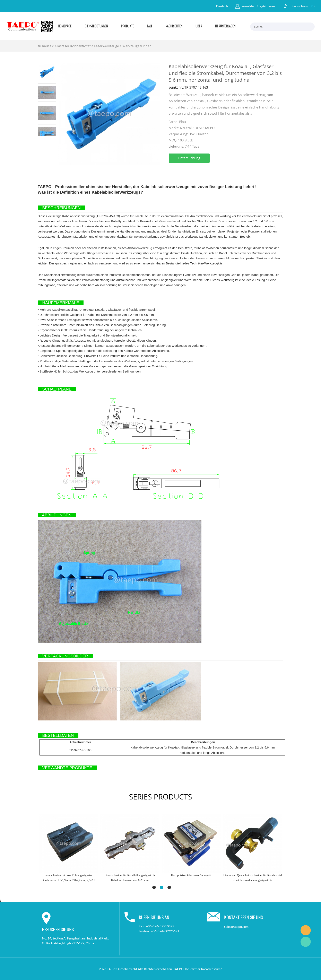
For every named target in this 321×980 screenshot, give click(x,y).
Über (199, 26)
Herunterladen (225, 26)
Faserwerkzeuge (107, 46)
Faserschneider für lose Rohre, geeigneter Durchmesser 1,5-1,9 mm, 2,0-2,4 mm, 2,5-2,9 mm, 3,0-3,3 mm (68, 878)
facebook (172, 170)
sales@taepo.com (236, 926)
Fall (150, 26)
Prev (42, 139)
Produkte (127, 26)
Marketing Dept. (306, 930)
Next (51, 139)
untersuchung (189, 158)
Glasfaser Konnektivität (73, 46)
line (216, 170)
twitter (194, 170)
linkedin (183, 170)
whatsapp (227, 170)
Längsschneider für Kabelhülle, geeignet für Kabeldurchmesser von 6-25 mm (130, 878)
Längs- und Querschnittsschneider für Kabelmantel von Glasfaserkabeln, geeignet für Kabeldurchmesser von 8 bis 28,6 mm (253, 878)
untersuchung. (299, 6)
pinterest (205, 170)
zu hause (45, 46)
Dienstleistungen (96, 26)
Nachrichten (174, 26)
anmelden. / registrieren (258, 6)
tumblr (238, 170)
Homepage (65, 26)
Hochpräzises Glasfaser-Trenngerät (191, 875)
